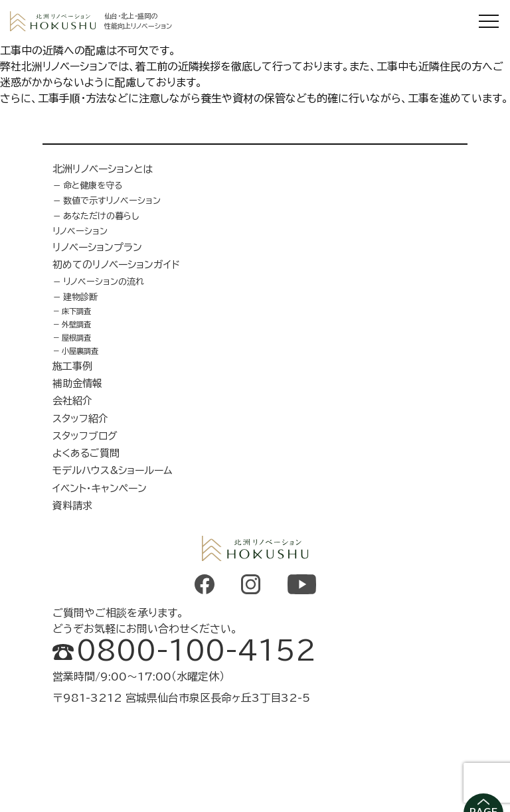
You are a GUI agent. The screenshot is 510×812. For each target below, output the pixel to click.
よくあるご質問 (86, 453)
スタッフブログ (85, 436)
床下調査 (76, 311)
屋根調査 (76, 338)
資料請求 (72, 506)
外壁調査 (76, 324)
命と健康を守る (93, 185)
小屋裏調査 (80, 351)
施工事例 (72, 366)
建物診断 (80, 297)
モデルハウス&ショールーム (113, 470)
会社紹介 (72, 401)
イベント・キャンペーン (100, 488)
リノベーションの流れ (104, 282)
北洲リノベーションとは (103, 169)
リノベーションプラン (97, 247)
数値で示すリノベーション (112, 201)
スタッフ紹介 (80, 419)
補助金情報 (77, 383)
